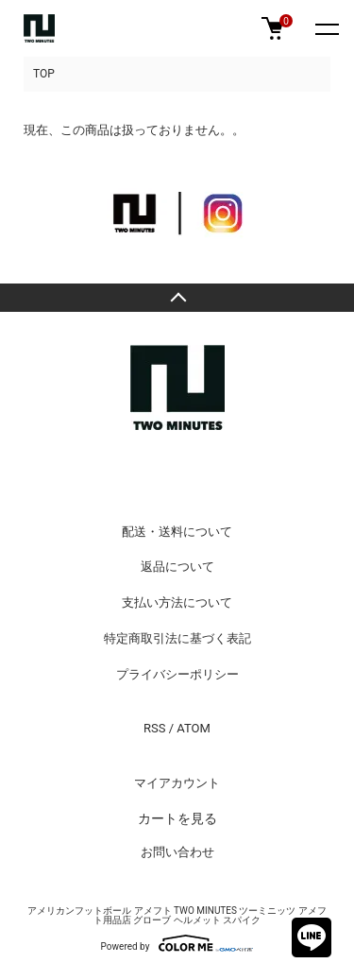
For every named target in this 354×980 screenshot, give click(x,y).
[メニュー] (326, 28)
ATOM (194, 728)
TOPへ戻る (177, 298)
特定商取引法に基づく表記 (177, 638)
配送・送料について (177, 532)
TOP (44, 74)
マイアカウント (177, 783)
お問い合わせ (177, 852)
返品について (177, 567)
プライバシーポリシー (177, 674)
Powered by (177, 943)
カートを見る (177, 818)
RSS (154, 728)
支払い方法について (177, 602)
